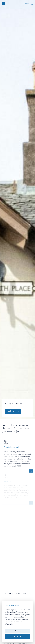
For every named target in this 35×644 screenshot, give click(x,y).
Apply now (25, 4)
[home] (3, 4)
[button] (17, 631)
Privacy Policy (10, 622)
